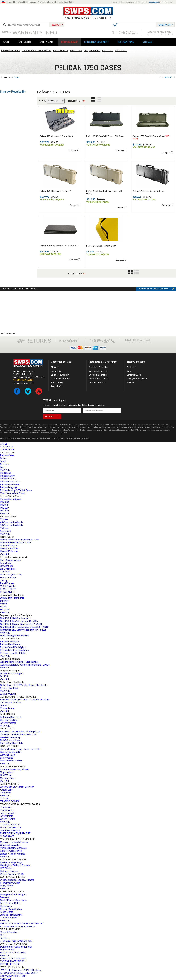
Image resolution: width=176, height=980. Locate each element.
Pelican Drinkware (10, 484)
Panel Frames (7, 583)
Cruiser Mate (7, 708)
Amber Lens (6, 790)
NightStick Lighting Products (15, 618)
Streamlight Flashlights (12, 598)
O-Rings (4, 580)
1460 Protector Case (10, 50)
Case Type (8, 133)
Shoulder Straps (8, 577)
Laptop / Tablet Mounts (12, 854)
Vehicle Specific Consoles (13, 848)
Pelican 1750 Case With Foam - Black (57, 136)
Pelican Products (61, 50)
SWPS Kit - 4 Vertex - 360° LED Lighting (21, 970)
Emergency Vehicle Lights (13, 894)
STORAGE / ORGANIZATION (16, 941)
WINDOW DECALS (10, 827)
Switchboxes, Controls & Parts (16, 947)
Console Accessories (11, 851)
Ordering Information (98, 367)
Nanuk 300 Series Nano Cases (16, 542)
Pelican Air (6, 473)
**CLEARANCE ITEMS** (13, 961)
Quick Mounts (8, 586)
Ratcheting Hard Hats (12, 743)
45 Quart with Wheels (11, 522)
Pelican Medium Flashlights (14, 650)
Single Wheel (7, 772)
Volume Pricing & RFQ (99, 379)
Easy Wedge (6, 758)
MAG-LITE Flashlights (12, 673)
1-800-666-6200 (62, 379)
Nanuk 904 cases (9, 548)
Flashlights (132, 367)
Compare (74, 150)
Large (3, 467)
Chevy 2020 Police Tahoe (13, 976)
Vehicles (131, 382)
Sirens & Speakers (9, 932)
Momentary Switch (10, 883)
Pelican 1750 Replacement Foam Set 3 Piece (60, 246)
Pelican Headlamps (10, 644)
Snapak (4, 705)
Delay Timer (6, 886)
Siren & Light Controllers (13, 952)
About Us (142, 2)
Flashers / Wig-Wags (11, 862)
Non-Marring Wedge (11, 760)
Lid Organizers (8, 569)
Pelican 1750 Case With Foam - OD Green (105, 136)
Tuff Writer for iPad (10, 702)
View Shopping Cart (98, 371)
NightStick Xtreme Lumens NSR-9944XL (21, 624)
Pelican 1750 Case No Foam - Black (148, 191)
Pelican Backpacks (10, 481)
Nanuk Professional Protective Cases (19, 540)
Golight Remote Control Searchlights (19, 662)
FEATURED (6, 446)
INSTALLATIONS (126, 42)
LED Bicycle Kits (9, 720)
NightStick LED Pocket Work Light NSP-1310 (24, 627)
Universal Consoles (10, 845)
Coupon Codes (118, 2)
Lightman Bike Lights (11, 717)
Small (3, 461)
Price (5, 217)
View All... (5, 470)
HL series (5, 609)
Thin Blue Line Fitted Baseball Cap (18, 734)
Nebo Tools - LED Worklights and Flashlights (24, 685)
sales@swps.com (61, 375)
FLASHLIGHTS (25, 42)
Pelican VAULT (8, 478)
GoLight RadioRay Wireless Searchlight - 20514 (25, 665)
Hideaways (6, 906)
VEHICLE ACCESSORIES (13, 958)
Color (5, 194)
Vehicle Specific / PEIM (12, 874)
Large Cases (108, 50)
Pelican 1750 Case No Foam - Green (151, 137)
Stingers (4, 601)
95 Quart (5, 528)
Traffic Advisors (9, 917)
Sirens (3, 935)
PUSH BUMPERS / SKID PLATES (17, 926)
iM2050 (4, 502)
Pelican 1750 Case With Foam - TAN (56, 191)
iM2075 (4, 505)
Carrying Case (7, 755)
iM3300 (165, 77)
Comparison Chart (92, 50)
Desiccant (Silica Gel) (11, 574)
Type (5, 99)
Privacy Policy (57, 382)
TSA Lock (5, 571)
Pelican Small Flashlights (13, 647)
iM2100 (4, 508)
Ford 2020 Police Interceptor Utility (19, 973)
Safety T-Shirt (7, 819)
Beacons (5, 897)
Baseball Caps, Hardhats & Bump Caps (20, 731)
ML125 (4, 676)
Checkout (165, 25)
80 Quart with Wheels (11, 525)
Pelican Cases (76, 50)
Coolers (4, 519)
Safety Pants (7, 816)
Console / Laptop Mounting (14, 842)
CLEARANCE (7, 449)
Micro (3, 458)
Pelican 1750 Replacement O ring (101, 246)
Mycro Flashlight (9, 688)
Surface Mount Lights (11, 915)
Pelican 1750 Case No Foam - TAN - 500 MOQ (104, 192)
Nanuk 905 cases (9, 551)
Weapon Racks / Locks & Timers (17, 880)
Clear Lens (5, 792)
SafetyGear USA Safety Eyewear (17, 787)
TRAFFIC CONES (9, 801)
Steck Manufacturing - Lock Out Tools (20, 749)
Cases (130, 371)
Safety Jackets (8, 813)
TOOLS (4, 798)
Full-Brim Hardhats (10, 740)
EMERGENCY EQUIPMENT (97, 42)
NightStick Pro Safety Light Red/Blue (19, 621)
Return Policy (57, 386)
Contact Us (131, 2)
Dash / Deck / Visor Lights (14, 900)
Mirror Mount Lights (11, 909)
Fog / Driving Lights (10, 903)
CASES (6, 42)
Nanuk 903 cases (9, 545)
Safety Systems (8, 723)
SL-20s (3, 606)
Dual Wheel (6, 775)
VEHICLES (148, 42)
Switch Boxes (7, 949)
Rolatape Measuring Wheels (15, 769)
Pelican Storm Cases (11, 499)
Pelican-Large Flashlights (13, 653)
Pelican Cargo (7, 476)
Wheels (6, 179)
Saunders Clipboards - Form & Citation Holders (25, 699)
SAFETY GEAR (46, 42)
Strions (4, 603)
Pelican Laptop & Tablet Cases (16, 490)
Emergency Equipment (137, 379)
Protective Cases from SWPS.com (37, 50)
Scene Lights (6, 912)
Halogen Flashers (9, 871)
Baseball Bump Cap (10, 737)
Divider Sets (6, 566)
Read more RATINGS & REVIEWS (153, 289)
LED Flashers (7, 868)
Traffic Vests (7, 807)
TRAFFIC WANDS (10, 824)
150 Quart (5, 531)
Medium (4, 464)
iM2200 (4, 510)
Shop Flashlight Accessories (15, 635)
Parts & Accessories (10, 560)
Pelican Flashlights (10, 641)
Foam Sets (5, 563)
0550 (11, 77)
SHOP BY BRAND (69, 42)
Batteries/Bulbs (134, 375)
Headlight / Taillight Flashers (15, 865)
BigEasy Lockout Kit (11, 752)
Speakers (5, 938)
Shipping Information (98, 375)
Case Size (7, 118)
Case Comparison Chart (12, 493)
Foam (5, 160)
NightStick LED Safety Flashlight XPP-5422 (23, 630)
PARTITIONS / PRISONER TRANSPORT (22, 923)
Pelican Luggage (9, 487)
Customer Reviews (97, 382)
